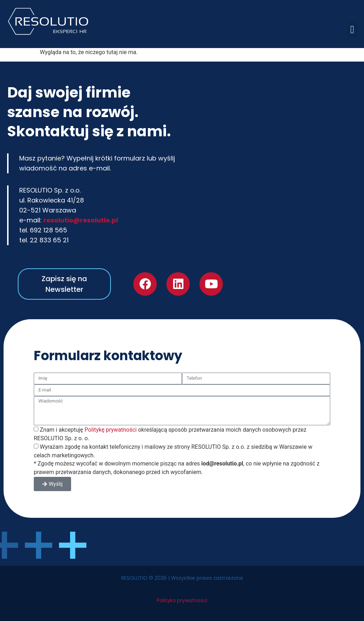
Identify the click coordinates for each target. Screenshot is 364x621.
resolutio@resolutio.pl (81, 220)
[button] (352, 29)
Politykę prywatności (111, 430)
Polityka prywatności (182, 600)
